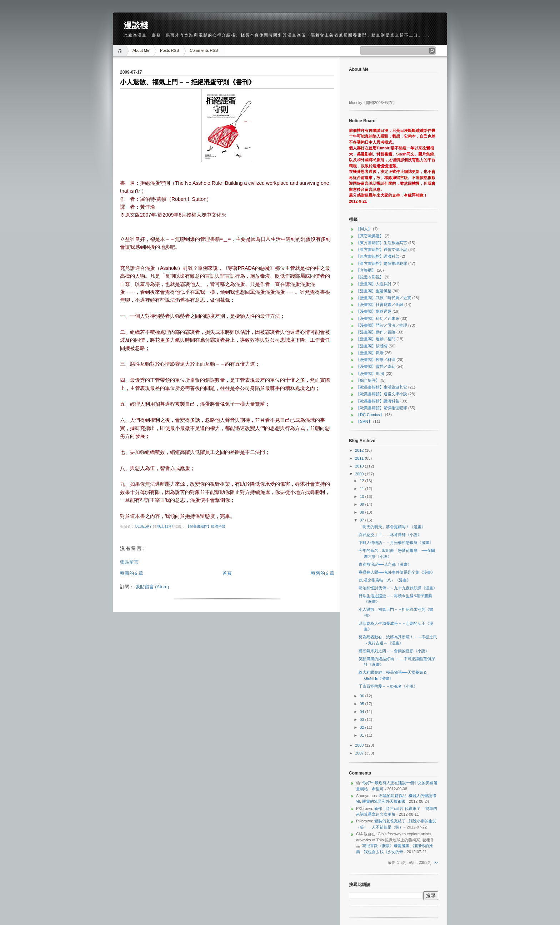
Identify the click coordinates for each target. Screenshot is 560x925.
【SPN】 (364, 421)
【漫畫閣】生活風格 (374, 291)
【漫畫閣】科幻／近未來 (378, 318)
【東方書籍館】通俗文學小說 (382, 249)
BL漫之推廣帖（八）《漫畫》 (384, 580)
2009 (360, 474)
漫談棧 (136, 25)
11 (362, 489)
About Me (141, 50)
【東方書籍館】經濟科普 (378, 256)
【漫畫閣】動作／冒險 (376, 332)
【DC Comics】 (370, 415)
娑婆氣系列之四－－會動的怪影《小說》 (394, 651)
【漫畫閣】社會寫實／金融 (380, 305)
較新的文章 (132, 573)
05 (362, 704)
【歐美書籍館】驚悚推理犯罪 (382, 408)
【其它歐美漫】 (370, 236)
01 (362, 735)
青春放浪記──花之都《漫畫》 (385, 564)
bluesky (144, 526)
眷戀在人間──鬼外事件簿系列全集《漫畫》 (397, 572)
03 (362, 719)
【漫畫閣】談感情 (372, 346)
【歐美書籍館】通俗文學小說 (382, 394)
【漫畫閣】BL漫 (370, 374)
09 (362, 504)
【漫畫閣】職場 (370, 353)
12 (362, 481)
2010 (360, 466)
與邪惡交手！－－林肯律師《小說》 (390, 535)
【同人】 (364, 229)
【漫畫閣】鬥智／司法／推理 (382, 325)
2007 (360, 753)
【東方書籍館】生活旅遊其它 (382, 243)
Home (121, 51)
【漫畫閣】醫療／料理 (376, 360)
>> (436, 862)
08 (362, 512)
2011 (360, 458)
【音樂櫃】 (366, 270)
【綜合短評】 (368, 380)
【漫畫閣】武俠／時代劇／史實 (384, 298)
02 (362, 727)
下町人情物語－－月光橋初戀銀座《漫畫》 (396, 543)
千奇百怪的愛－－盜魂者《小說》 (388, 686)
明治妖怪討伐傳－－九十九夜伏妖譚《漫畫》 (398, 588)
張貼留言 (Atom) (152, 587)
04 (362, 712)
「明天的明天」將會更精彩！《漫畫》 (392, 527)
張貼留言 (129, 562)
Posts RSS (169, 50)
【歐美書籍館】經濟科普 (206, 526)
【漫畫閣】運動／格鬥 (376, 339)
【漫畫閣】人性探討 (374, 284)
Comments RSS (204, 50)
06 (362, 696)
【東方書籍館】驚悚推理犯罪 (382, 263)
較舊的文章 (323, 573)
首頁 (227, 573)
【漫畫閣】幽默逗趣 (374, 311)
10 (362, 496)
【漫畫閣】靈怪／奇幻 (376, 366)
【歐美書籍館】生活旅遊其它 (382, 387)
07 (362, 520)
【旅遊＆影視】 (370, 277)
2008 (360, 745)
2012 (360, 450)
